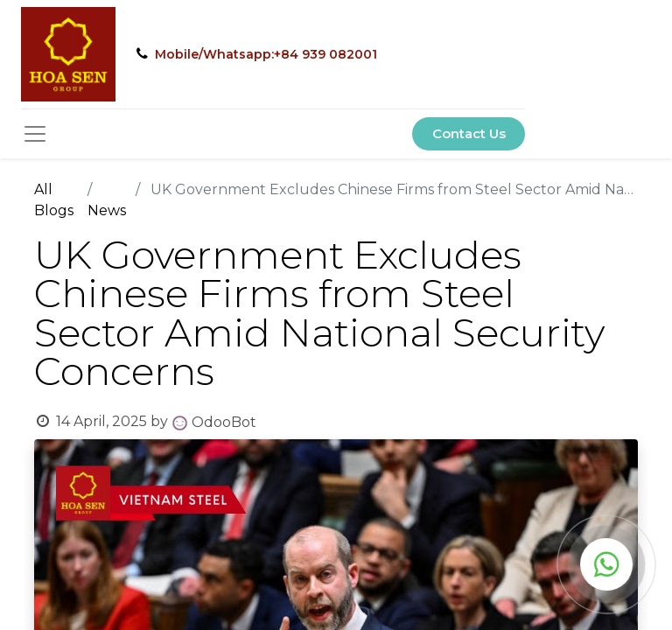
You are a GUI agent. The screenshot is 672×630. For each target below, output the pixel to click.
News (107, 210)
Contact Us (469, 133)
